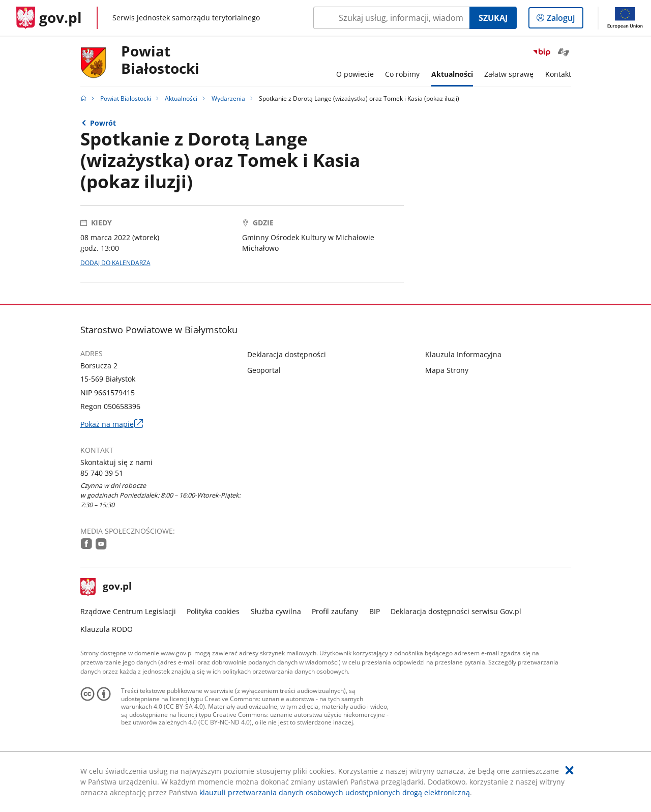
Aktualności (181, 98)
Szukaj (493, 18)
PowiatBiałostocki (160, 60)
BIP (375, 611)
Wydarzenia (228, 98)
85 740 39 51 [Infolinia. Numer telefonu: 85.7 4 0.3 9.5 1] (102, 473)
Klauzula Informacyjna (463, 354)
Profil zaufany (335, 611)
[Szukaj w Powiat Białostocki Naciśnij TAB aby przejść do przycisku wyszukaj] (391, 18)
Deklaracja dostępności (287, 354)
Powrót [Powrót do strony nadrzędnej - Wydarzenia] (103, 123)
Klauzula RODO (107, 629)
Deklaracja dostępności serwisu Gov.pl (456, 611)
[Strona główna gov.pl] (49, 18)
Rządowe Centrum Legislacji (128, 611)
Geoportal (264, 370)
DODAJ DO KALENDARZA (115, 263)
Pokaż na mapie (112, 424)
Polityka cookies (213, 611)
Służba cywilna (276, 611)
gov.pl (106, 587)
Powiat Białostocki (126, 98)
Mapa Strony (447, 370)
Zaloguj (564, 20)
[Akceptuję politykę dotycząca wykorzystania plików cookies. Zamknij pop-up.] (570, 770)
